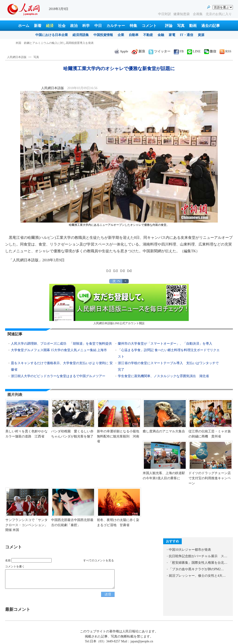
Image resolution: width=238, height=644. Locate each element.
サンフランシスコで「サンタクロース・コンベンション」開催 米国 (26, 525)
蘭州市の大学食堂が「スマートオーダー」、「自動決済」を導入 (165, 344)
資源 (201, 35)
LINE (194, 51)
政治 (74, 26)
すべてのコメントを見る (99, 560)
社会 (62, 26)
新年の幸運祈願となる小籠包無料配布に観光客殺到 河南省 (118, 436)
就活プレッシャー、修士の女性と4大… (197, 576)
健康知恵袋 (182, 14)
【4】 (129, 271)
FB (179, 51)
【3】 (122, 271)
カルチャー (116, 26)
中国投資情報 (103, 35)
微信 (210, 51)
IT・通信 (187, 35)
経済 (50, 26)
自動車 (134, 35)
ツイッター (159, 51)
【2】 (116, 271)
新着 (38, 26)
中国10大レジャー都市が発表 (190, 550)
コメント (149, 26)
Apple (121, 51)
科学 (86, 26)
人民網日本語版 (17, 57)
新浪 (138, 51)
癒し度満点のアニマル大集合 (164, 431)
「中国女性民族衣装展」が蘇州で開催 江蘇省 (45, 43)
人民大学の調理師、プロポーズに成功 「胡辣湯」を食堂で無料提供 (61, 344)
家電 (172, 35)
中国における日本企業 (52, 35)
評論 (169, 26)
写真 (181, 26)
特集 (133, 26)
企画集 (198, 14)
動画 (193, 26)
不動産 (148, 35)
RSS (225, 51)
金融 (161, 35)
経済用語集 (81, 35)
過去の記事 (211, 26)
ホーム (24, 26)
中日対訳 (165, 14)
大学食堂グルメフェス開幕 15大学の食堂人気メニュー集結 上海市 (59, 350)
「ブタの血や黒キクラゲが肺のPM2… (196, 569)
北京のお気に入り (219, 14)
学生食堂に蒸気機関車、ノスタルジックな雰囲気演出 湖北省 (163, 376)
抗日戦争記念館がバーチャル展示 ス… (198, 556)
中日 (98, 26)
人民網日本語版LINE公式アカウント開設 (119, 304)
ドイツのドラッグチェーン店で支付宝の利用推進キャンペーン (210, 478)
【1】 (109, 271)
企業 (121, 35)
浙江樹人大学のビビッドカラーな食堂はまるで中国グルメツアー (58, 376)
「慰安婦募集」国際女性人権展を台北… (198, 563)
